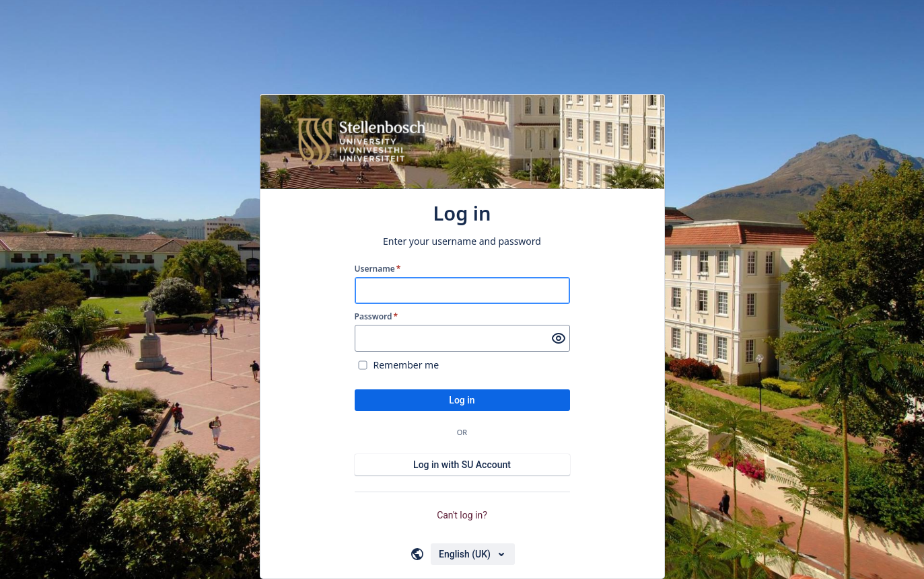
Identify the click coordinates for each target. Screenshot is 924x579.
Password (377, 317)
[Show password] (559, 338)
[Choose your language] (473, 554)
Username (378, 269)
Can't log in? (462, 515)
